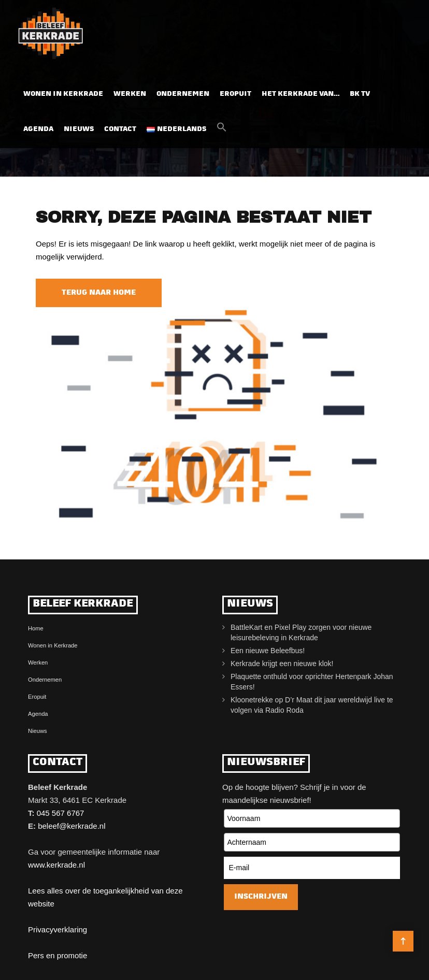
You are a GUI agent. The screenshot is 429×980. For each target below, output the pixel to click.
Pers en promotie (58, 955)
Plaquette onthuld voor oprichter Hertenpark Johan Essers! (312, 682)
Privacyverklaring (58, 929)
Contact (120, 129)
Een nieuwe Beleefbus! (268, 651)
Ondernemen (183, 94)
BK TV (360, 94)
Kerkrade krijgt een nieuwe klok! (282, 664)
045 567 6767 (61, 813)
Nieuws (79, 129)
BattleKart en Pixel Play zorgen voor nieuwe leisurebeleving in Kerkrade (301, 632)
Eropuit (235, 94)
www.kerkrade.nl (56, 865)
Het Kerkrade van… (301, 94)
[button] (222, 130)
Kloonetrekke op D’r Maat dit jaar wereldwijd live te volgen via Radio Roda (312, 705)
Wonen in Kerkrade (63, 94)
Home (36, 628)
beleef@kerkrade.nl (71, 826)
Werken (130, 94)
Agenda (38, 129)
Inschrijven (261, 897)
